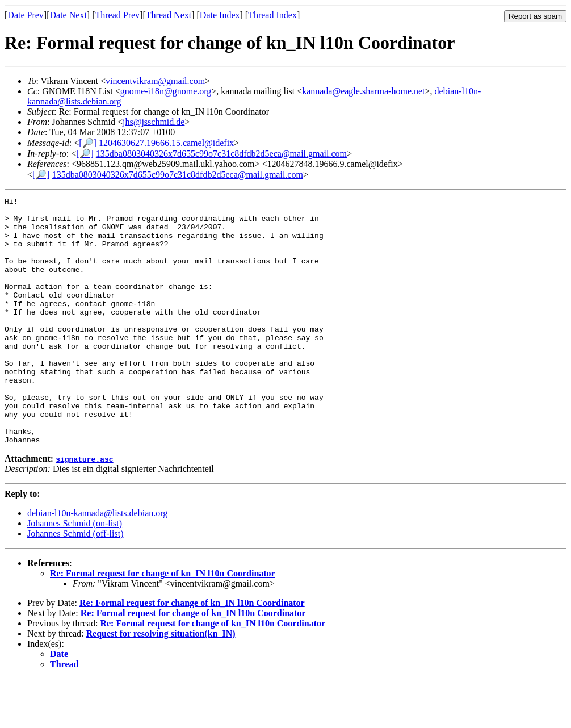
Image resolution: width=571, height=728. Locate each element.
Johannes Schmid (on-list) (75, 573)
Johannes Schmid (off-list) (75, 583)
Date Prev (26, 15)
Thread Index (272, 15)
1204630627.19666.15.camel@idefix (166, 143)
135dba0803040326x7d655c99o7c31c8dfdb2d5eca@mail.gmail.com (221, 154)
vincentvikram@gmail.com (155, 81)
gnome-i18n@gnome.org (166, 91)
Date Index (220, 15)
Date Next (68, 15)
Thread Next (169, 15)
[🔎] (88, 143)
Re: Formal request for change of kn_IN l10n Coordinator (163, 623)
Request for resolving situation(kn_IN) (161, 683)
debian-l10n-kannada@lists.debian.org (97, 562)
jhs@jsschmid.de (154, 122)
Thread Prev (117, 15)
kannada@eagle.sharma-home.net (363, 91)
